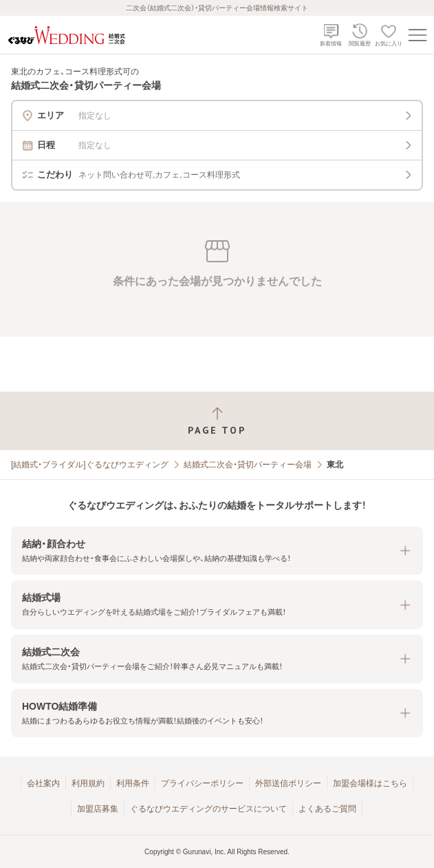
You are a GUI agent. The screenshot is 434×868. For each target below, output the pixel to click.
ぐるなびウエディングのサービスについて (208, 809)
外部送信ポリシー (288, 783)
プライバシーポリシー (202, 783)
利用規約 (88, 783)
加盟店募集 (98, 809)
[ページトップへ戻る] (217, 421)
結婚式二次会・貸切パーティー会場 (248, 465)
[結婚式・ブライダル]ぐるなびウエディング (90, 465)
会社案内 (43, 783)
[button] (217, 551)
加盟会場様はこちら (370, 783)
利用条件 (133, 783)
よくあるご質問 (327, 809)
